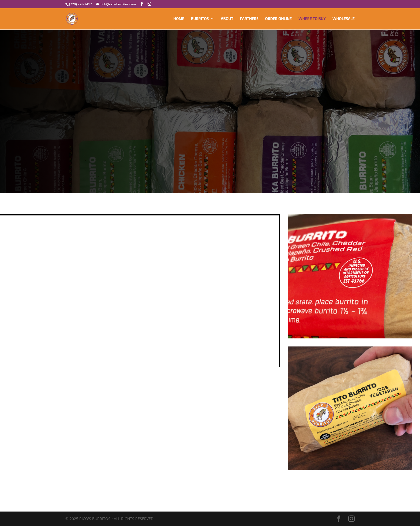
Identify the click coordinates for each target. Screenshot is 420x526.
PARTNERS (249, 19)
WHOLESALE (344, 19)
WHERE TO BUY (312, 19)
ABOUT (227, 19)
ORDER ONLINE (278, 19)
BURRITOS (200, 19)
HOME (179, 19)
